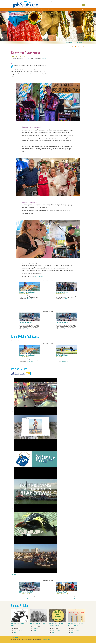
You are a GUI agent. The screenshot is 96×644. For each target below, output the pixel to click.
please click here (46, 640)
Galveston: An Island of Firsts (37, 623)
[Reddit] (78, 46)
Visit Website (65, 298)
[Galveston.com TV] (21, 372)
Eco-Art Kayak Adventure (62, 355)
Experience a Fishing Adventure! (27, 292)
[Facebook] (73, 46)
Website (44, 58)
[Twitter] (75, 46)
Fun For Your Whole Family (63, 592)
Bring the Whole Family (62, 292)
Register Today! (64, 361)
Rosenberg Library (18, 630)
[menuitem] (50, 1)
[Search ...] (76, 5)
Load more (13, 574)
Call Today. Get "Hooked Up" (26, 322)
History (16, 632)
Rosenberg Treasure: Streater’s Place (19, 624)
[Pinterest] (81, 46)
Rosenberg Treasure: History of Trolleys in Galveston (57, 624)
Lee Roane (36, 628)
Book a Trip (30, 298)
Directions (28, 58)
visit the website (39, 276)
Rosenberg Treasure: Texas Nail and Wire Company (76, 624)
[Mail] (84, 46)
